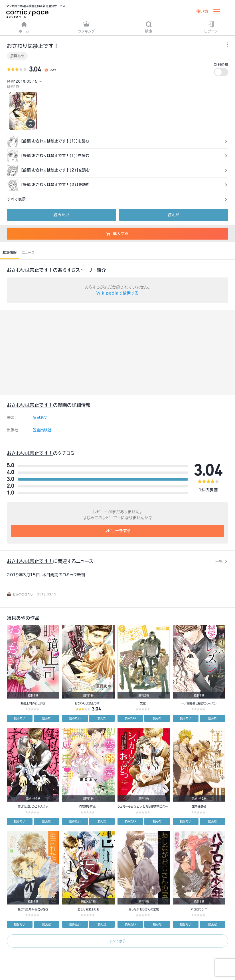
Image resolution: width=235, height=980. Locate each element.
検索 (149, 27)
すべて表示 (117, 941)
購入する (117, 234)
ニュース (28, 252)
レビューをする (118, 531)
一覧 (219, 561)
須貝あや (17, 56)
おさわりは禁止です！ (30, 270)
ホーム (24, 27)
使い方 (202, 11)
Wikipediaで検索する (117, 293)
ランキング (86, 27)
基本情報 (10, 252)
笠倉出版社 (42, 430)
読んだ (174, 215)
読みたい (61, 215)
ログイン (211, 27)
